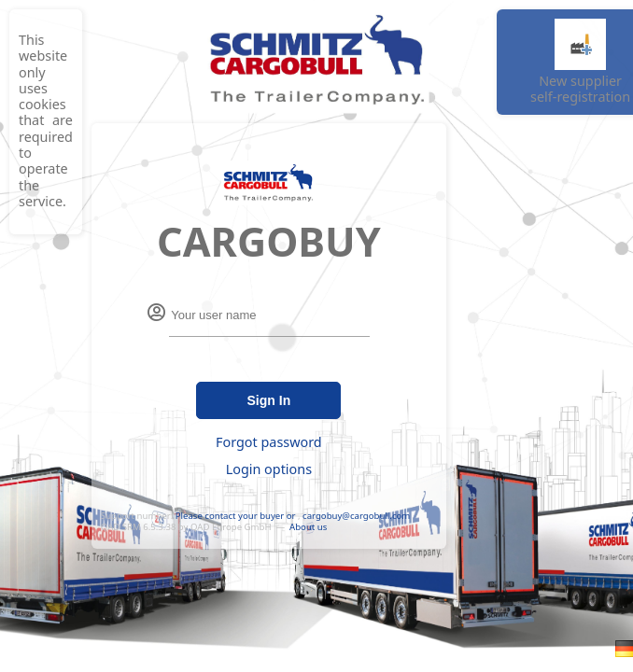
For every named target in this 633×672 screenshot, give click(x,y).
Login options (269, 469)
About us (308, 527)
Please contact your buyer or (236, 516)
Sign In (269, 400)
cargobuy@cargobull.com (356, 516)
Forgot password (269, 442)
